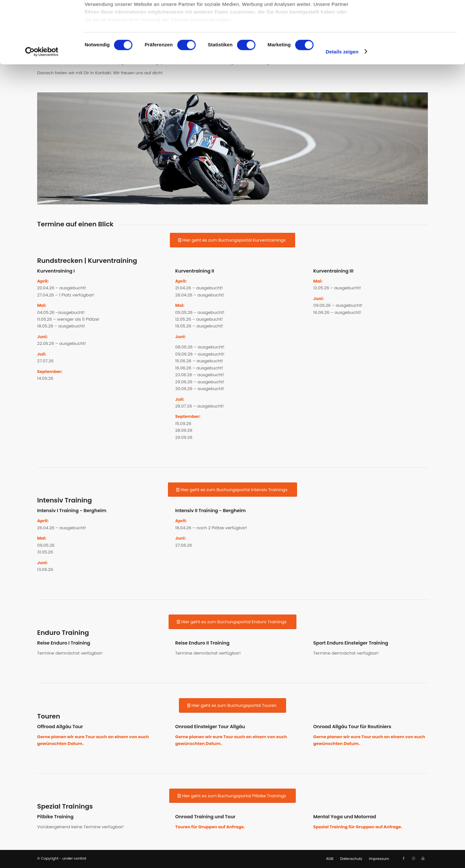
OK (411, 16)
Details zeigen (342, 110)
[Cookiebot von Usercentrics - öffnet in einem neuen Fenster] (42, 110)
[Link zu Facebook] (404, 858)
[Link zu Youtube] (423, 858)
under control (74, 858)
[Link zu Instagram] (413, 858)
